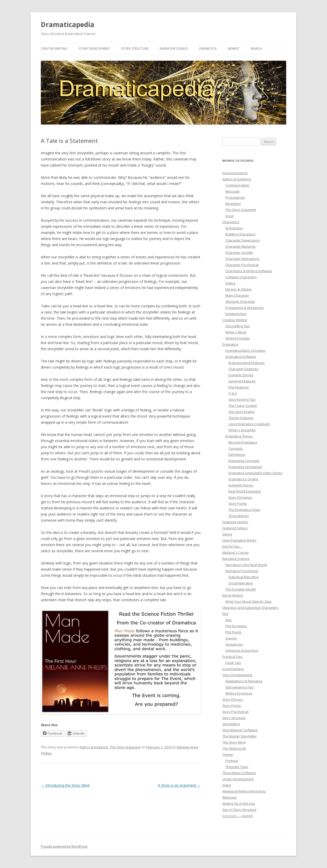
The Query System (243, 406)
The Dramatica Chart (244, 510)
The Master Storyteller (240, 736)
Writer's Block (236, 332)
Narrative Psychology (242, 571)
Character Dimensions (243, 240)
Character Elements (241, 246)
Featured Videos (235, 528)
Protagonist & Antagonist (244, 308)
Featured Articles (235, 522)
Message (232, 191)
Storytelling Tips (238, 326)
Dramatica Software (241, 357)
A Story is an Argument (179, 785)
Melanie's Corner (236, 552)
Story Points (238, 504)
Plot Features (239, 387)
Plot (225, 614)
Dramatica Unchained (245, 467)
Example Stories (241, 375)
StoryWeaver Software (240, 730)
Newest (234, 49)
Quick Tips (233, 663)
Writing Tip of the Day (239, 803)
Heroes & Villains (238, 289)
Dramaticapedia (68, 24)
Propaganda (235, 197)
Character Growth (239, 253)
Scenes (231, 638)
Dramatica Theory (239, 436)
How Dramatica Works (239, 540)
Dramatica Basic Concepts (245, 350)
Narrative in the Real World (246, 565)
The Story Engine (241, 412)
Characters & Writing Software (249, 271)
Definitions (237, 455)
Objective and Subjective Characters (250, 608)
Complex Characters (241, 277)
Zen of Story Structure (239, 810)
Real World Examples (245, 491)
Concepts (236, 448)
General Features (242, 381)
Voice (230, 216)
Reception (233, 204)
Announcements (235, 173)
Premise (232, 761)
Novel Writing (232, 595)
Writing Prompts (238, 338)
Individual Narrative (244, 577)
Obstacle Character (240, 301)
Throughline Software (239, 773)
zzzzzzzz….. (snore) (237, 816)
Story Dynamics (240, 497)
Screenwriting (233, 669)
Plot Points (233, 632)
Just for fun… (232, 546)
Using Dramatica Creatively (249, 424)
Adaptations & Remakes (244, 681)
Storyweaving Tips (240, 687)
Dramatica (208, 49)
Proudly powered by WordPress (64, 846)
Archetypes (234, 228)
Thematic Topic (237, 767)
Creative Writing (54, 49)
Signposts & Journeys (242, 650)
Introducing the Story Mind (65, 785)
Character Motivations (242, 259)
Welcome (229, 797)
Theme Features (241, 418)
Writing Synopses (239, 693)
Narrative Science (174, 49)
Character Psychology (242, 265)
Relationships (236, 314)
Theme (228, 754)
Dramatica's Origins (243, 479)
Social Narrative (241, 583)
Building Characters (240, 234)
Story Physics (233, 699)
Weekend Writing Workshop (244, 791)
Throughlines (239, 516)
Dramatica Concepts (244, 461)
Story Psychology (236, 712)
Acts (229, 620)
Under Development (238, 779)
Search (256, 49)
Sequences (234, 644)
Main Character (237, 295)
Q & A (233, 393)
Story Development (94, 49)
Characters (231, 222)
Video (227, 785)
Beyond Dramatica (243, 442)
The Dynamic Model (241, 589)
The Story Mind (234, 742)
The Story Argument (125, 747)
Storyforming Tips (242, 399)
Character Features (243, 369)
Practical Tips (232, 657)
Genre (227, 534)
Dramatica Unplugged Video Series (255, 473)
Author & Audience (94, 747)
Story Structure (135, 49)
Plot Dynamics (236, 626)
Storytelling (231, 724)
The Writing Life (234, 748)
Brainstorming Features (247, 363)
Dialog (230, 283)
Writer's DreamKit (242, 430)
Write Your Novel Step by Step (248, 601)
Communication (237, 185)
